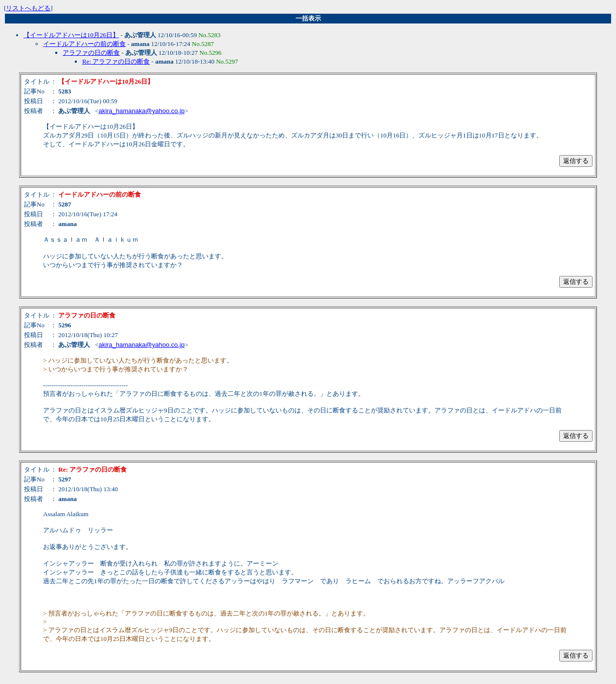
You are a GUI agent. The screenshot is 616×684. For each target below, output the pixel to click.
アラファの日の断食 (91, 53)
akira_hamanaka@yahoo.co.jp (141, 111)
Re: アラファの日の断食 (116, 61)
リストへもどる (28, 8)
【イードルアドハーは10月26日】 (71, 35)
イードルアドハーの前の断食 (84, 44)
